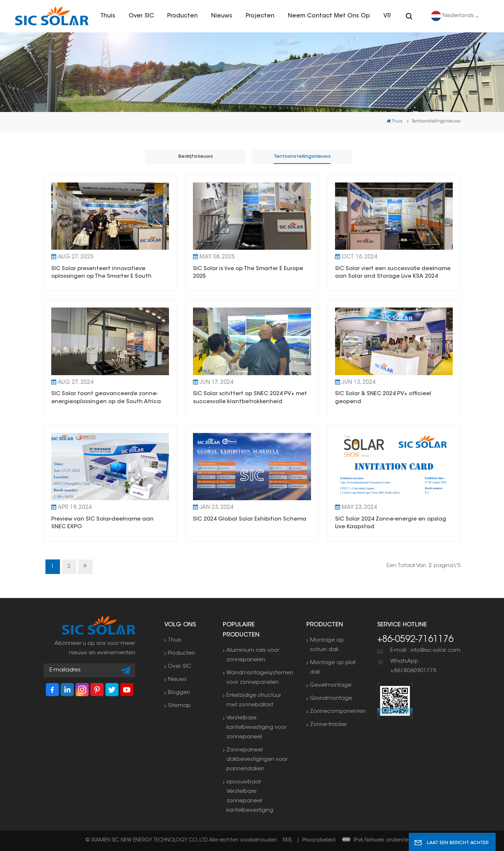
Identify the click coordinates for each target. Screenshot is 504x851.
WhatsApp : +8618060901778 (413, 666)
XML (287, 840)
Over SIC (141, 16)
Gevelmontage (331, 685)
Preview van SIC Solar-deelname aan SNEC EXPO (102, 523)
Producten (182, 16)
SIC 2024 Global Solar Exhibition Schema (250, 519)
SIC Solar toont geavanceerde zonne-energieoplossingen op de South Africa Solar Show (106, 398)
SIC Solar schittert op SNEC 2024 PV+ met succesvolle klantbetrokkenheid (250, 398)
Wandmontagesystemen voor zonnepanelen (260, 678)
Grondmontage (331, 699)
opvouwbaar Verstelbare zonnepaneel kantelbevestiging (250, 796)
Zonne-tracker (328, 725)
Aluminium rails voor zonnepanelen (253, 655)
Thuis (108, 16)
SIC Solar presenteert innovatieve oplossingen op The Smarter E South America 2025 (101, 273)
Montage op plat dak (333, 668)
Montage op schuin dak (327, 645)
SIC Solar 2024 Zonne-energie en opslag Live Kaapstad (391, 523)
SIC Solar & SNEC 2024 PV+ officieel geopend (383, 398)
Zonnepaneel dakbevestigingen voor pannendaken (257, 760)
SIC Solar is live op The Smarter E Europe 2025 (248, 273)
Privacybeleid (319, 840)
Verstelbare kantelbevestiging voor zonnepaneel (257, 728)
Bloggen (179, 693)
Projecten (260, 16)
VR (387, 16)
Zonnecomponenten (338, 712)
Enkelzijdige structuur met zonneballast (254, 700)
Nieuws (222, 16)
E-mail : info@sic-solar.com (425, 651)
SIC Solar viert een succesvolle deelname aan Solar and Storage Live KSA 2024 (393, 273)
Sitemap (179, 706)
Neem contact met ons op (329, 16)
